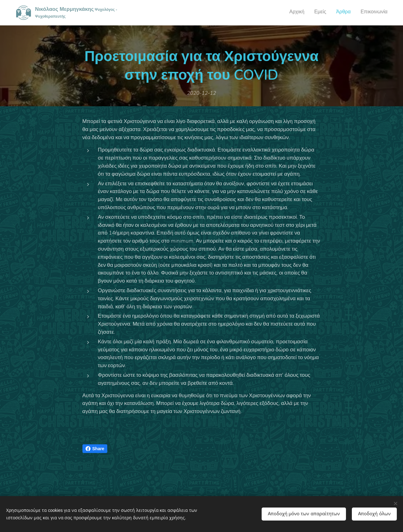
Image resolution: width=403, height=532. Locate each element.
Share (95, 449)
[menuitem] (359, 13)
